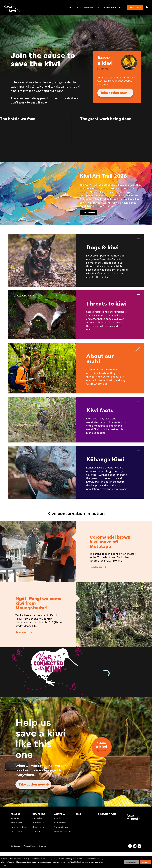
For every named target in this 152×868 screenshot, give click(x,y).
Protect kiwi (38, 822)
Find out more (89, 213)
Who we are (17, 822)
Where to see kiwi (63, 831)
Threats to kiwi (61, 827)
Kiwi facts (59, 818)
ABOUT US (74, 8)
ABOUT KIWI (108, 8)
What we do (17, 818)
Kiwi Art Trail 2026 (103, 176)
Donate (36, 831)
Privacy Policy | (31, 846)
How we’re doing (19, 827)
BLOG (122, 8)
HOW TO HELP (90, 8)
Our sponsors (17, 831)
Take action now (114, 92)
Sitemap (43, 846)
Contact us (15, 846)
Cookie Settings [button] (132, 862)
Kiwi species (60, 822)
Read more (96, 567)
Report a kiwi (39, 827)
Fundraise (37, 818)
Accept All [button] (145, 862)
